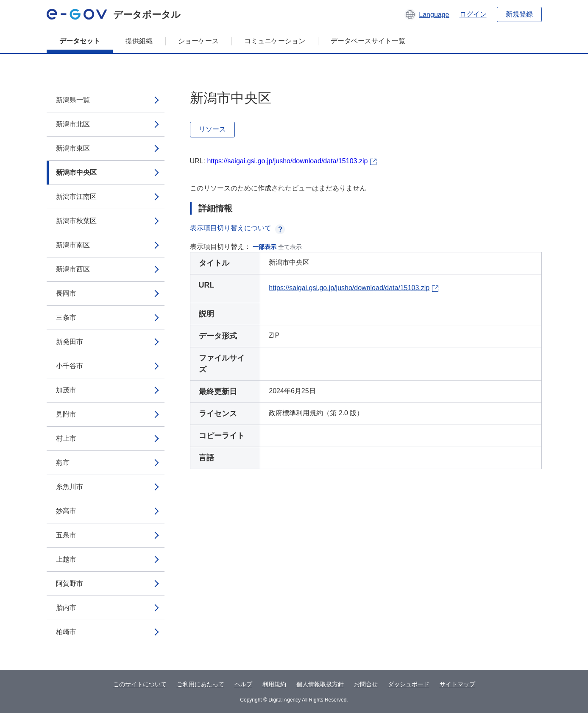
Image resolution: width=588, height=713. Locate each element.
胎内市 (66, 608)
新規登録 (519, 14)
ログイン (473, 14)
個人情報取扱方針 (320, 684)
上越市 (66, 559)
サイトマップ (457, 684)
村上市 (66, 438)
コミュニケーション (275, 41)
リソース (212, 129)
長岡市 (66, 293)
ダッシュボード (409, 684)
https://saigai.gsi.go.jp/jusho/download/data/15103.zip (287, 161)
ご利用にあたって (201, 684)
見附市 (66, 414)
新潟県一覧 (73, 100)
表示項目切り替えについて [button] (237, 228)
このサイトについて (140, 684)
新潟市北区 (73, 124)
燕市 (63, 463)
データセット (80, 41)
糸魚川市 (70, 487)
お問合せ (366, 684)
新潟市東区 (73, 148)
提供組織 (139, 41)
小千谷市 (70, 366)
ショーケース (198, 41)
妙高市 (66, 511)
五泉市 (66, 535)
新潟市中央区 (76, 172)
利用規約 (274, 684)
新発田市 (70, 342)
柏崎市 (66, 632)
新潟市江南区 (76, 197)
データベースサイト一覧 (368, 41)
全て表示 (290, 247)
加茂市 (66, 390)
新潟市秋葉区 (76, 221)
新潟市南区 (73, 245)
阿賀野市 (70, 583)
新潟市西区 (73, 269)
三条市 (66, 317)
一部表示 (265, 247)
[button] (427, 14)
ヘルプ (243, 684)
